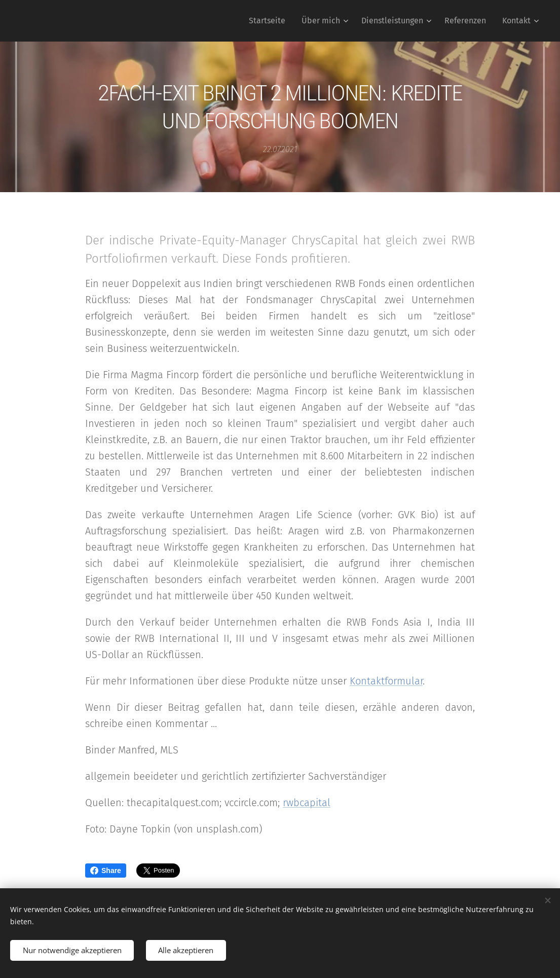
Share (106, 871)
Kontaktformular (386, 681)
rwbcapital (307, 803)
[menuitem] (270, 21)
